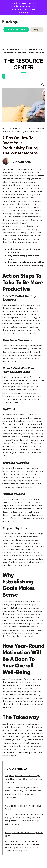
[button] (42, 22)
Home (5, 49)
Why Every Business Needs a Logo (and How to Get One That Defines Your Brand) (23, 779)
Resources (15, 49)
